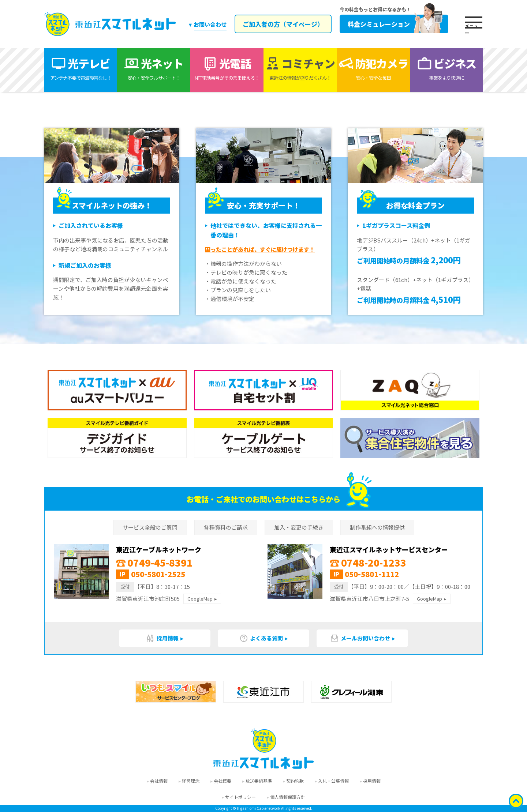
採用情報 (162, 638)
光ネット (154, 68)
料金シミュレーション (395, 24)
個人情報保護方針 (288, 797)
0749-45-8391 (154, 562)
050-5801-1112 (372, 574)
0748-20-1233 (368, 562)
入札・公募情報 (333, 781)
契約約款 (295, 781)
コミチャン (300, 68)
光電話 (227, 68)
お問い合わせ (210, 24)
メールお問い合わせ (360, 638)
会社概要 (223, 781)
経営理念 (191, 781)
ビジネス (446, 68)
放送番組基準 (259, 781)
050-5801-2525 (158, 574)
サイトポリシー (240, 797)
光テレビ (81, 68)
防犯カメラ (373, 68)
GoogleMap (200, 599)
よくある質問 (261, 638)
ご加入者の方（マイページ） (283, 24)
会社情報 (159, 781)
